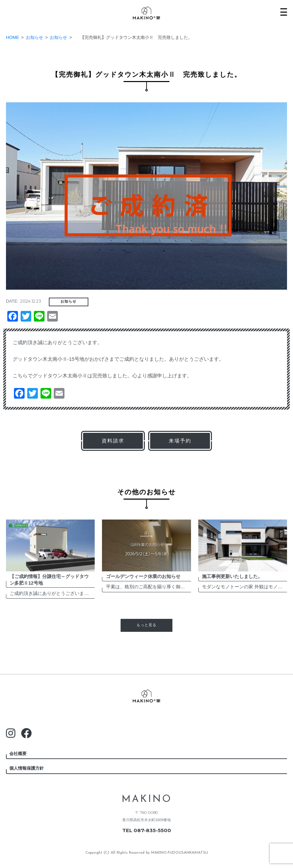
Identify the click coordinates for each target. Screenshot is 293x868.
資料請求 (113, 441)
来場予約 (180, 441)
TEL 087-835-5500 (147, 830)
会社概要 (18, 754)
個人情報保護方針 (27, 768)
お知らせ (68, 302)
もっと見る (146, 625)
